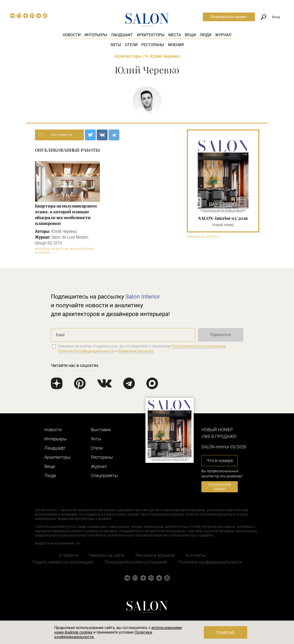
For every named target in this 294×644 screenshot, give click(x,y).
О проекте (68, 555)
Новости (72, 35)
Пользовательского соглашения (199, 346)
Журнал (223, 35)
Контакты (196, 555)
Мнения (176, 45)
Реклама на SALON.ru (204, 237)
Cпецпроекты (104, 476)
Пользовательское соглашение (136, 562)
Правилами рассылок (136, 351)
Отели (131, 45)
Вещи (190, 35)
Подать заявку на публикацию (63, 562)
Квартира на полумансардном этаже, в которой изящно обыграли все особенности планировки (66, 215)
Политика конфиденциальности (210, 562)
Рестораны (153, 45)
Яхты (116, 45)
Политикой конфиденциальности (86, 351)
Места (175, 35)
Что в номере (220, 461)
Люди (205, 35)
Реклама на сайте (107, 555)
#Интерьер (43, 249)
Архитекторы (151, 35)
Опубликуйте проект (229, 17)
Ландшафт (122, 35)
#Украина (42, 253)
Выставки (101, 430)
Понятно (225, 633)
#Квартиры (61, 249)
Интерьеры (96, 35)
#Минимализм (82, 249)
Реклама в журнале (155, 555)
